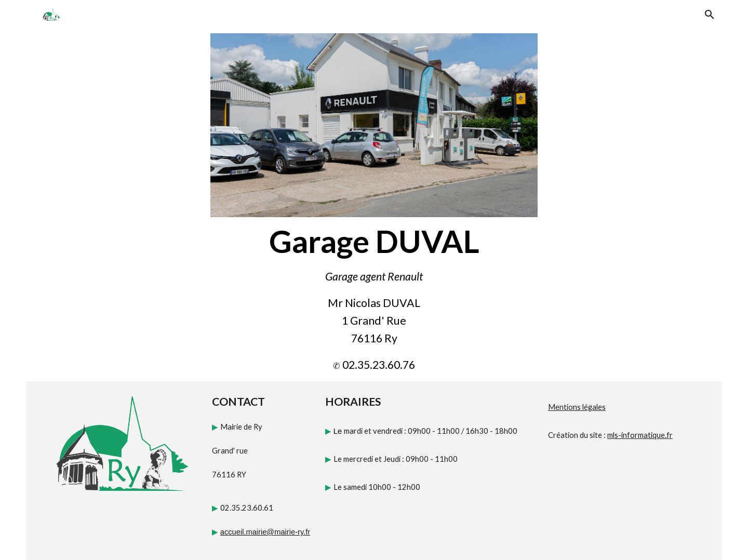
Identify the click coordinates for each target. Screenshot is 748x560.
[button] (710, 15)
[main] (374, 241)
